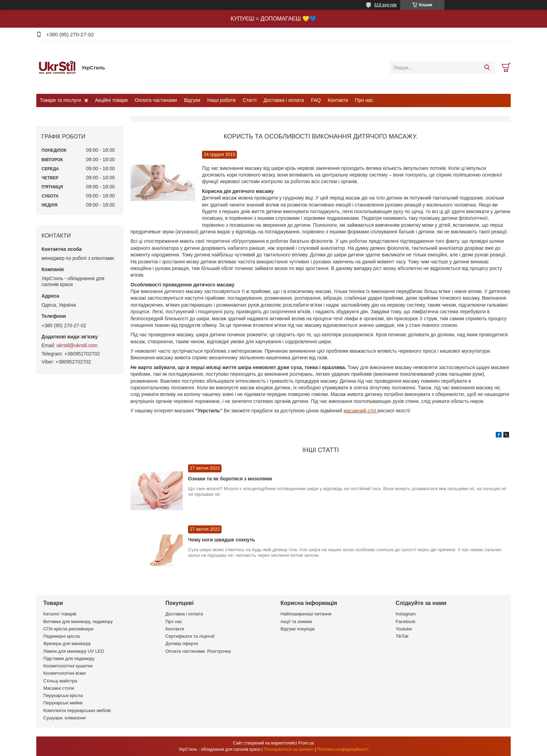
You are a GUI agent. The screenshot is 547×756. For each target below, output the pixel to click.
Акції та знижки (296, 622)
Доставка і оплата (284, 100)
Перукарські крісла (63, 695)
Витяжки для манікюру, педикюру (78, 622)
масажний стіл (361, 411)
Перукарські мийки (63, 703)
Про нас (364, 100)
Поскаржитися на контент (289, 749)
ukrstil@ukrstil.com (77, 345)
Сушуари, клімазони (64, 718)
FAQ (316, 100)
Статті (250, 100)
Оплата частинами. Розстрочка (198, 651)
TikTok (402, 636)
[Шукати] (487, 68)
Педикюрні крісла (62, 636)
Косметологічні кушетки (68, 666)
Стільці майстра (60, 681)
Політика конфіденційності (343, 749)
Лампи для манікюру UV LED (74, 651)
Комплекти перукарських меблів (77, 710)
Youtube (404, 629)
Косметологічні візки (65, 673)
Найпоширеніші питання (306, 614)
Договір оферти (182, 643)
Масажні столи (59, 688)
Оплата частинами (156, 100)
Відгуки (192, 100)
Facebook (406, 622)
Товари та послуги (60, 100)
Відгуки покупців (298, 629)
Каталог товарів (60, 614)
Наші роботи (221, 100)
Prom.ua (306, 743)
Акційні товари (111, 100)
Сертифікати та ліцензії (190, 636)
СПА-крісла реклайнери (68, 629)
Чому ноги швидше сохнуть (222, 540)
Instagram (406, 614)
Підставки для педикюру (69, 658)
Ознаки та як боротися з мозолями (230, 479)
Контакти (338, 100)
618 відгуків (385, 5)
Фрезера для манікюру (67, 643)
